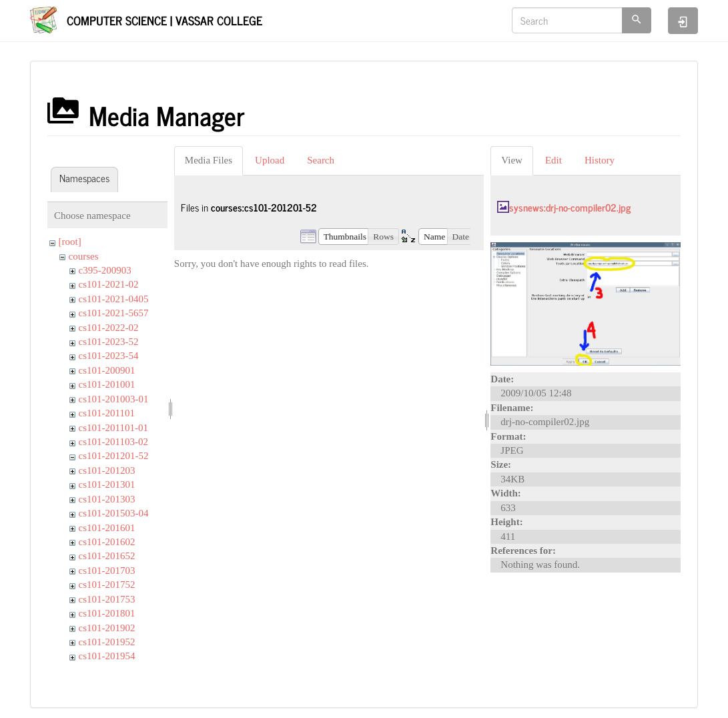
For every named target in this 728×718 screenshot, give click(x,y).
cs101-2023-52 (109, 342)
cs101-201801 (107, 613)
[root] (70, 242)
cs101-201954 (107, 656)
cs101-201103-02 (113, 442)
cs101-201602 (107, 542)
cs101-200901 (107, 370)
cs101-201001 (107, 384)
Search (321, 160)
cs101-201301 (107, 484)
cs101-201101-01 (113, 428)
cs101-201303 (107, 499)
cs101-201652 (107, 556)
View (512, 160)
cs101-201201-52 (114, 456)
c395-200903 (105, 270)
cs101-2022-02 (109, 328)
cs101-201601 (107, 528)
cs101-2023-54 (109, 356)
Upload (270, 160)
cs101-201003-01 (114, 399)
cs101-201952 (107, 642)
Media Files (209, 160)
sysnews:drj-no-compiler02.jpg (570, 207)
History (600, 160)
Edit (554, 160)
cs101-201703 (107, 571)
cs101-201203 (107, 470)
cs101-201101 (107, 413)
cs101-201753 (107, 599)
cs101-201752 (107, 585)
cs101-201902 (107, 628)
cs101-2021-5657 (114, 313)
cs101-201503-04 (114, 513)
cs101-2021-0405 (114, 299)
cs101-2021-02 (109, 284)
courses (84, 256)
